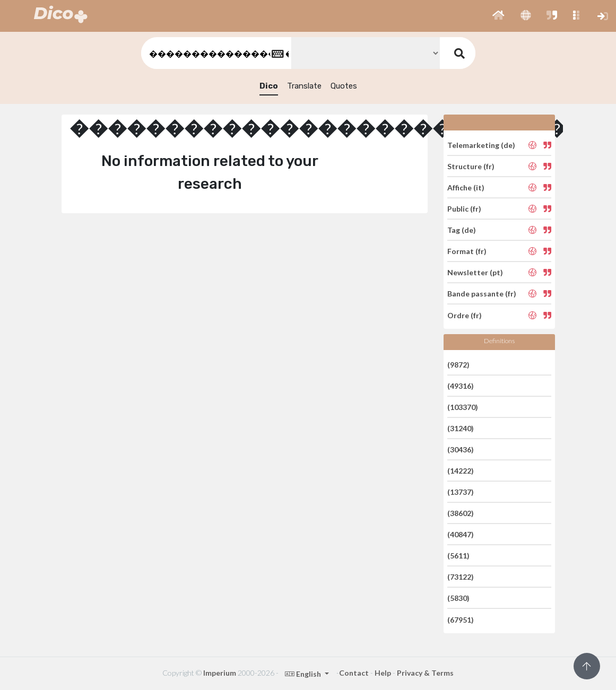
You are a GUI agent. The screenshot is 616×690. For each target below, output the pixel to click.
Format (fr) (467, 251)
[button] (498, 16)
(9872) (458, 364)
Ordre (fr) (465, 315)
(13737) (461, 492)
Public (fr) (464, 209)
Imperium (220, 673)
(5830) (458, 598)
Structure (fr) (471, 166)
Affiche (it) (466, 187)
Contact (354, 673)
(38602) (461, 513)
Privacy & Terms (425, 673)
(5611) (458, 556)
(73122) (461, 577)
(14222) (461, 471)
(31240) (461, 428)
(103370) (463, 407)
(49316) (461, 386)
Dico (269, 86)
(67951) (461, 619)
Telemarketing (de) (481, 145)
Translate (304, 86)
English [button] (304, 674)
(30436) (461, 449)
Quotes (344, 86)
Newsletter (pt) (475, 272)
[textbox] (215, 53)
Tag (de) (462, 230)
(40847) (461, 534)
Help (383, 673)
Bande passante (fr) (482, 294)
